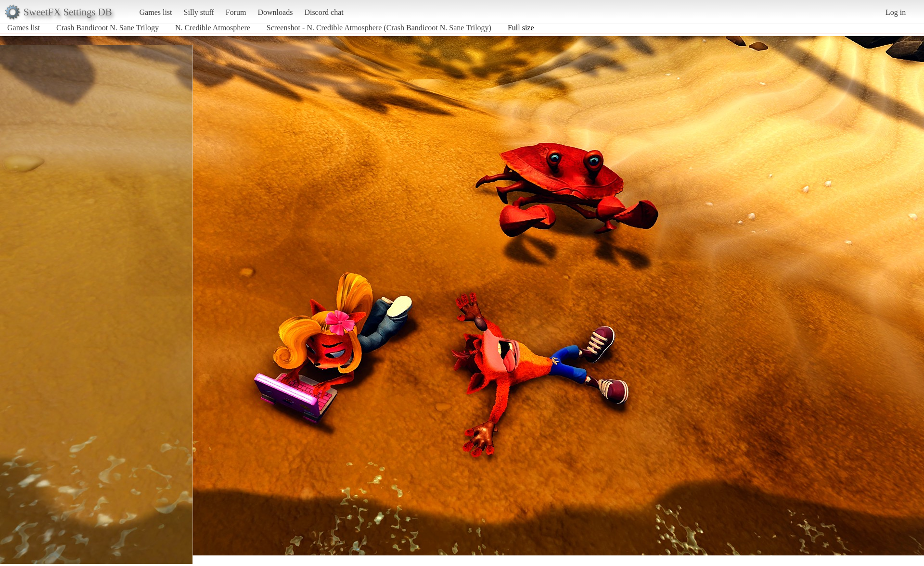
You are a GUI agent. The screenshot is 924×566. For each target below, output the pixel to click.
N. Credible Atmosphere (213, 28)
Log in (896, 12)
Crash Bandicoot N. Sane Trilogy (108, 28)
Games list (156, 12)
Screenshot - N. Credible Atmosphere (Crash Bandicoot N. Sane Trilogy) (379, 28)
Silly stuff (199, 12)
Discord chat (324, 12)
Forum (236, 12)
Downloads (275, 12)
